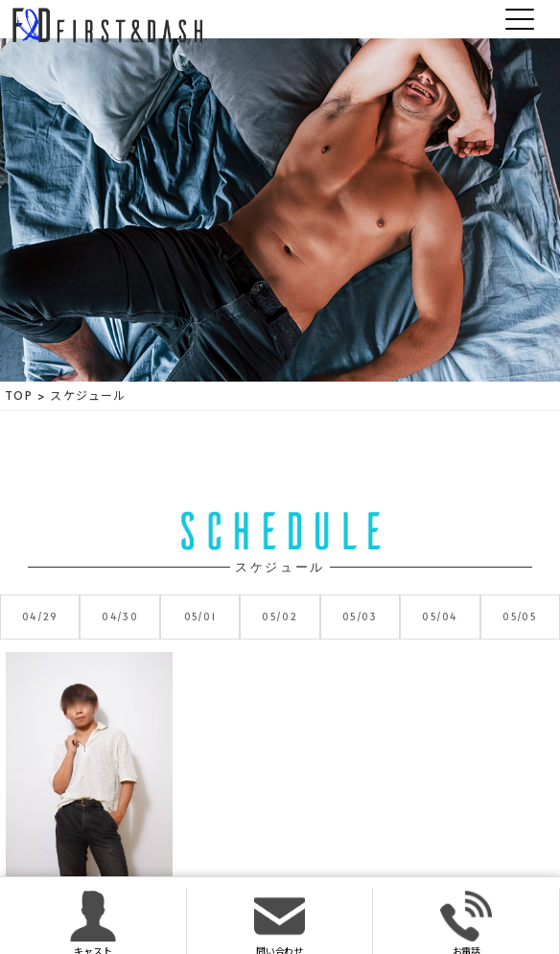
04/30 (120, 617)
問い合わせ (280, 922)
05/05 (520, 617)
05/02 (280, 617)
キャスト (93, 922)
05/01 (200, 617)
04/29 (40, 617)
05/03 (360, 617)
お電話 (466, 922)
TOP (19, 395)
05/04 (440, 617)
